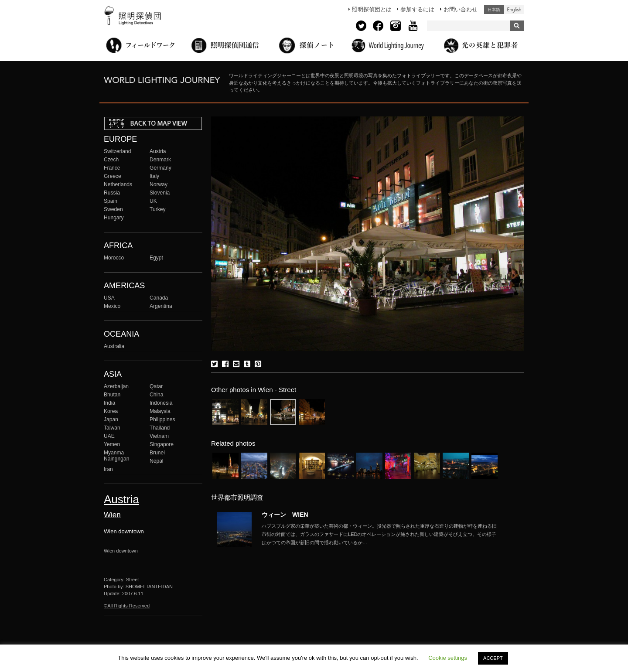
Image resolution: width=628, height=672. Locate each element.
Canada (159, 298)
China (157, 395)
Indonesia (161, 403)
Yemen (112, 444)
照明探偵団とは (372, 9)
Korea (111, 411)
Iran (108, 469)
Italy (154, 176)
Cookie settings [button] (448, 658)
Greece (113, 176)
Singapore (162, 444)
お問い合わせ (461, 9)
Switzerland (117, 151)
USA (109, 298)
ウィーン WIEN (285, 515)
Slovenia (160, 193)
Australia (114, 346)
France (112, 168)
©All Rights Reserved (127, 606)
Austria (158, 151)
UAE (109, 436)
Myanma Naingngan (116, 456)
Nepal (157, 461)
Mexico (112, 306)
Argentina (161, 306)
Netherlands (118, 184)
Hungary (114, 218)
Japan (111, 420)
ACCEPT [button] (493, 658)
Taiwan (112, 428)
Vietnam (159, 436)
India (109, 403)
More (379, 534)
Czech (111, 160)
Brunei (157, 453)
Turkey (157, 209)
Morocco (114, 258)
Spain (111, 201)
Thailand (160, 428)
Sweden (113, 209)
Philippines (162, 420)
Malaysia (160, 411)
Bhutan (112, 395)
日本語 (494, 10)
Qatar (156, 386)
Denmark (160, 160)
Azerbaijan (116, 386)
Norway (159, 184)
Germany (160, 168)
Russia (112, 193)
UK (153, 201)
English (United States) (514, 10)
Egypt (156, 258)
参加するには (417, 9)
